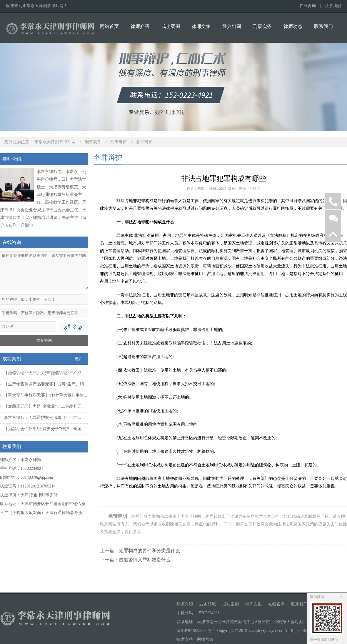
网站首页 (109, 26)
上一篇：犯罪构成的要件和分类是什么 (140, 551)
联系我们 (333, 6)
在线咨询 (308, 6)
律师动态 (293, 26)
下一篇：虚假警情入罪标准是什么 (135, 560)
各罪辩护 (144, 142)
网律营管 (205, 639)
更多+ (79, 359)
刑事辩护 (119, 142)
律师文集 (201, 26)
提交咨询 (44, 340)
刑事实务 (262, 26)
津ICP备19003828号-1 (196, 631)
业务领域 (208, 604)
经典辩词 (232, 26)
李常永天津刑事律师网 (55, 142)
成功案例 (171, 26)
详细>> (27, 225)
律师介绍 (140, 26)
